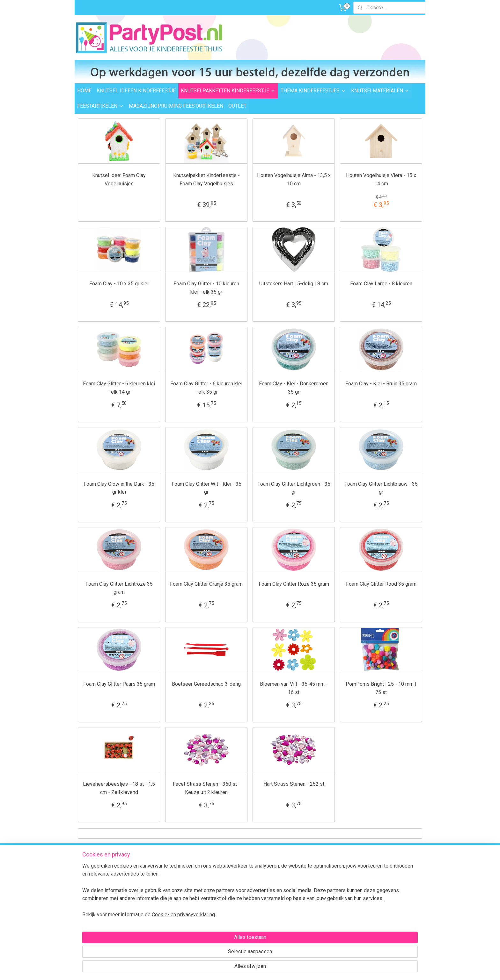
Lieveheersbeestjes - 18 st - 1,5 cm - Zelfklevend (119, 788)
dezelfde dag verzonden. (313, 867)
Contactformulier (390, 909)
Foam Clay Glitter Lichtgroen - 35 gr (294, 488)
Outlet (224, 900)
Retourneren (161, 900)
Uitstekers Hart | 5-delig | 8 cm (294, 284)
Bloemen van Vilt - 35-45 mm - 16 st (294, 688)
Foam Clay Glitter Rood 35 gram (381, 584)
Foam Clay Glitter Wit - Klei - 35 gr (206, 488)
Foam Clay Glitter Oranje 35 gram (206, 584)
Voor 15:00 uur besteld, (311, 860)
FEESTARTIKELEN (100, 106)
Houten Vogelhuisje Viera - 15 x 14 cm (381, 179)
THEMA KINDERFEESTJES (313, 91)
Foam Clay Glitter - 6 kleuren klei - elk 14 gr (119, 388)
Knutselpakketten (236, 879)
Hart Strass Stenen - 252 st (294, 784)
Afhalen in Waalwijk (168, 886)
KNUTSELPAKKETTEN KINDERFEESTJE (228, 91)
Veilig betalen (162, 893)
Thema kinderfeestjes (240, 872)
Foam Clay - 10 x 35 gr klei (119, 284)
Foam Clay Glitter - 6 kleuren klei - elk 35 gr (206, 388)
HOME (84, 91)
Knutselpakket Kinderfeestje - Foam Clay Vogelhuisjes (206, 179)
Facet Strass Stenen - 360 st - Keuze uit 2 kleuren (206, 788)
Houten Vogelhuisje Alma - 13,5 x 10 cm (294, 179)
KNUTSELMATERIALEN (380, 91)
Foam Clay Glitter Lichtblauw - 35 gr (381, 488)
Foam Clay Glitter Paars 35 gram (119, 684)
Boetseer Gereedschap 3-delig (206, 684)
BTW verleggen (163, 915)
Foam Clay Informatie (240, 908)
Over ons (157, 922)
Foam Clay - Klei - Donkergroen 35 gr (294, 388)
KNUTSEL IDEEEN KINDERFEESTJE (136, 91)
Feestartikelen (232, 893)
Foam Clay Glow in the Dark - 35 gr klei (119, 488)
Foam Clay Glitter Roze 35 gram (294, 584)
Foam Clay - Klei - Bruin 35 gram (381, 384)
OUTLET (237, 106)
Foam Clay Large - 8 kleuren (381, 284)
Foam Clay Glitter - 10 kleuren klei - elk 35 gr (206, 288)
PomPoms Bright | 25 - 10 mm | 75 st (381, 688)
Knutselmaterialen (237, 886)
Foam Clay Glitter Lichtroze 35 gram (119, 588)
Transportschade (165, 908)
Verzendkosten (163, 872)
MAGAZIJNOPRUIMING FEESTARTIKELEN (176, 106)
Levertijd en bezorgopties (173, 879)
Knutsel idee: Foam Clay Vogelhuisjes (119, 179)
